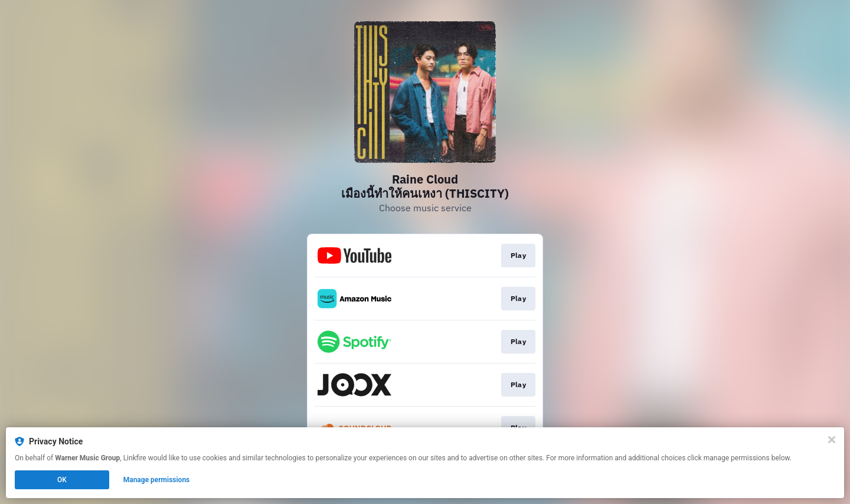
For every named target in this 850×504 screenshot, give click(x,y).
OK (62, 480)
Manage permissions (157, 480)
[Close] (832, 440)
